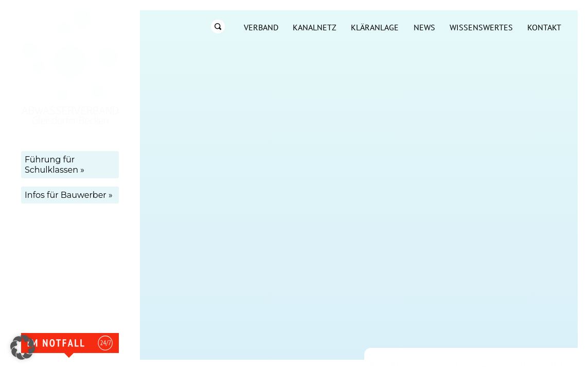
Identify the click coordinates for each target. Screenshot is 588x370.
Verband (261, 27)
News (424, 27)
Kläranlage (375, 27)
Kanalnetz (315, 27)
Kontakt (544, 27)
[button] (23, 347)
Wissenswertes (481, 27)
